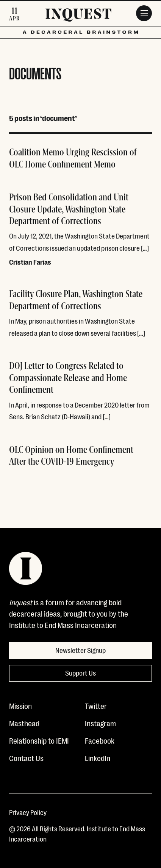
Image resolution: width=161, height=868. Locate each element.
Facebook (100, 740)
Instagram (100, 723)
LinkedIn (98, 758)
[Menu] (144, 13)
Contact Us (26, 758)
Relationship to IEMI (39, 740)
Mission (20, 705)
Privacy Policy (28, 812)
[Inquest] (78, 16)
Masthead (24, 723)
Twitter (96, 705)
